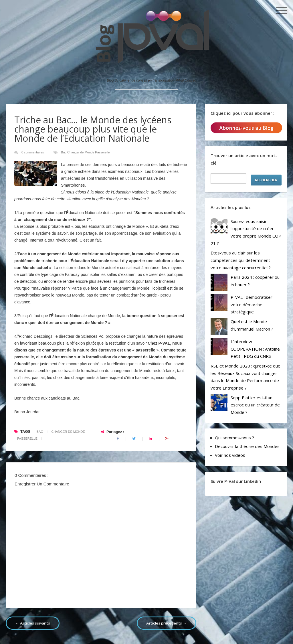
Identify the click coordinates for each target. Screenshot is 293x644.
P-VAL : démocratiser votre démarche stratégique (252, 304)
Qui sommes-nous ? (234, 438)
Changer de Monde (81, 152)
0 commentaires (33, 152)
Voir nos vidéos (230, 455)
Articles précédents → (167, 623)
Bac (64, 152)
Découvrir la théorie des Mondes (247, 446)
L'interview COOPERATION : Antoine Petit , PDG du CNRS (255, 349)
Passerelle (102, 152)
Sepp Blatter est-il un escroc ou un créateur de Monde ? (255, 405)
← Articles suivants (33, 623)
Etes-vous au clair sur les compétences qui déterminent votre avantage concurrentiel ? (241, 260)
